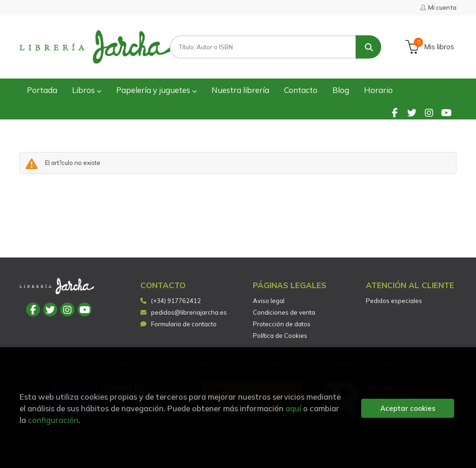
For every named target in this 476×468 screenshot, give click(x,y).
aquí (293, 408)
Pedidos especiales (394, 301)
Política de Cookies (280, 336)
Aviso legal (269, 301)
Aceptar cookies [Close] (408, 408)
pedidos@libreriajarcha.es (184, 312)
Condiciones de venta (284, 312)
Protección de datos (282, 324)
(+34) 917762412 (176, 301)
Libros (87, 90)
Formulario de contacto (178, 324)
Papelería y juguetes (156, 90)
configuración (53, 420)
